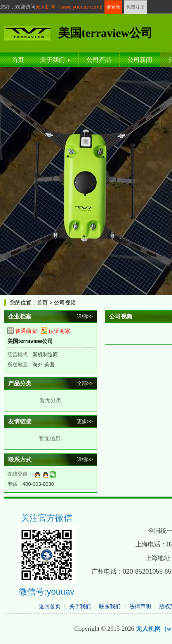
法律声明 (140, 606)
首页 (18, 60)
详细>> (85, 316)
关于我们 (55, 60)
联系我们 (110, 606)
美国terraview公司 (30, 341)
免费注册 (136, 7)
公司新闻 (140, 60)
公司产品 (99, 60)
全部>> (85, 383)
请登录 (113, 7)
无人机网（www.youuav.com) (68, 7)
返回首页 (50, 606)
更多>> (85, 421)
